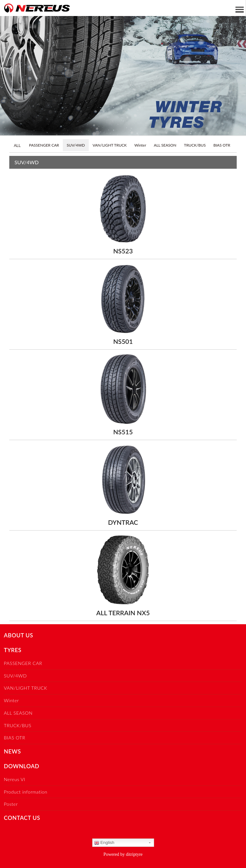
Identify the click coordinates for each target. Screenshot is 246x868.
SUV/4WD (76, 145)
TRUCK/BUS (195, 145)
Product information (26, 792)
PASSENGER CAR (44, 145)
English (104, 843)
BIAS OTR (222, 145)
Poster (11, 804)
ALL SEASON (165, 145)
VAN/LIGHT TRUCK (110, 145)
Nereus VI (15, 779)
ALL (17, 146)
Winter (140, 145)
